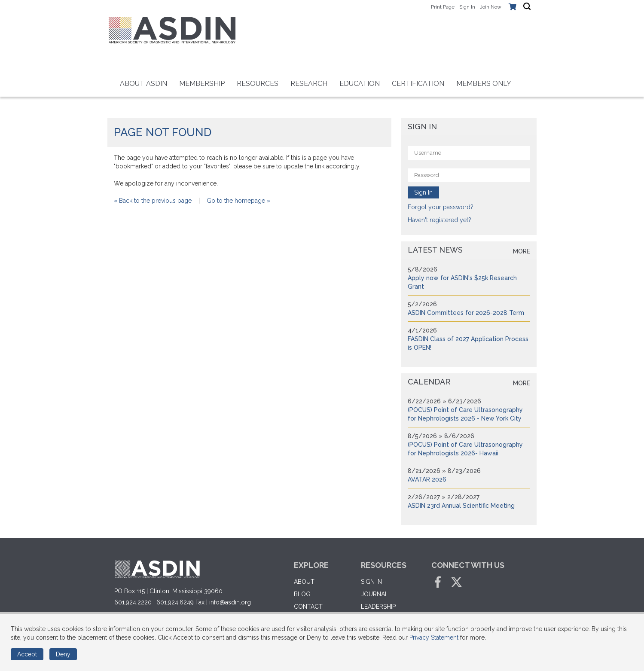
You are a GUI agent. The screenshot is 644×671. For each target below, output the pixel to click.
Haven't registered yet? (440, 220)
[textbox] (527, 6)
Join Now (491, 7)
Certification (418, 84)
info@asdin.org (230, 602)
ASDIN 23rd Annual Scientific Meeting (461, 506)
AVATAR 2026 (427, 479)
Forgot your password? (441, 207)
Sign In (467, 7)
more (522, 251)
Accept (27, 654)
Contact (308, 607)
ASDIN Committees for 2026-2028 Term (466, 313)
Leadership (378, 607)
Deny (63, 654)
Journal (375, 594)
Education (360, 84)
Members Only (484, 84)
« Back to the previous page (153, 201)
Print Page (443, 7)
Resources (258, 84)
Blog (302, 594)
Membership (202, 84)
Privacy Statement (434, 637)
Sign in (371, 582)
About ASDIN (143, 84)
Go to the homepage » (238, 201)
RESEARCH (309, 84)
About (304, 582)
